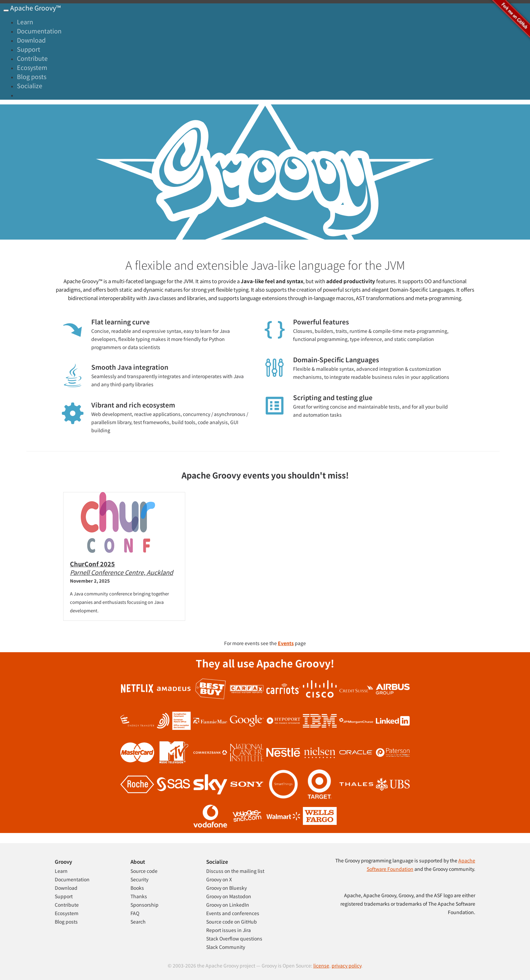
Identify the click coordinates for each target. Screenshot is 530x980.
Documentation (39, 31)
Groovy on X (219, 879)
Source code (144, 871)
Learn (25, 22)
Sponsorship (144, 905)
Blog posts (32, 76)
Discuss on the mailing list (235, 871)
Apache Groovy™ (35, 8)
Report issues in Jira (228, 930)
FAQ (135, 913)
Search (138, 922)
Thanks (139, 896)
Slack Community (226, 947)
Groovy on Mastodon (229, 896)
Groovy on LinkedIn (228, 905)
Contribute (32, 58)
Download (31, 40)
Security (139, 879)
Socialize (30, 85)
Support (29, 49)
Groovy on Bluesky (226, 888)
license (321, 965)
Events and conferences (233, 913)
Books (137, 888)
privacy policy (346, 965)
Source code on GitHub (232, 922)
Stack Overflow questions (234, 938)
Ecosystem (32, 67)
